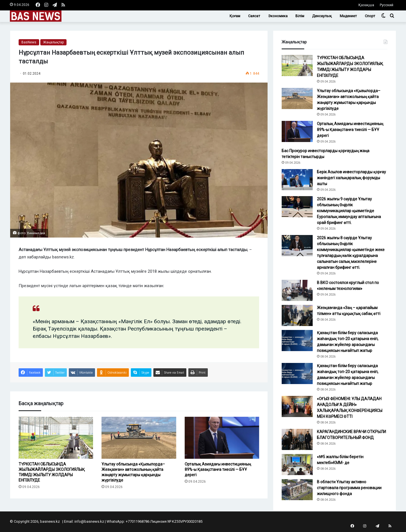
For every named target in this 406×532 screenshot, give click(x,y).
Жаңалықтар (53, 42)
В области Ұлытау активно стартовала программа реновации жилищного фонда (349, 488)
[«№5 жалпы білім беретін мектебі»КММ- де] (297, 465)
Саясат (254, 16)
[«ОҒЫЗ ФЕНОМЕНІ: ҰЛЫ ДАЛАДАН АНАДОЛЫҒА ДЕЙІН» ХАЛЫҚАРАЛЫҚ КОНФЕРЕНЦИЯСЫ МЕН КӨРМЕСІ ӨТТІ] (297, 406)
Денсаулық (322, 16)
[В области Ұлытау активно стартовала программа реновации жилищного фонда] (297, 490)
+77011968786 (138, 521)
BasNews (29, 42)
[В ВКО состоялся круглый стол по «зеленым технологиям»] (297, 290)
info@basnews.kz (89, 521)
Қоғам (235, 16)
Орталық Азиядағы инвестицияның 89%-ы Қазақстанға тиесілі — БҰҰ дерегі (218, 469)
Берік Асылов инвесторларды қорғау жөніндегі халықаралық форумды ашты (351, 178)
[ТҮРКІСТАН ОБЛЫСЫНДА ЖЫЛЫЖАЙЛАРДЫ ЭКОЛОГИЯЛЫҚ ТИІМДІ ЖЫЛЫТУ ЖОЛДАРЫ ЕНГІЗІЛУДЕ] (56, 438)
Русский (387, 5)
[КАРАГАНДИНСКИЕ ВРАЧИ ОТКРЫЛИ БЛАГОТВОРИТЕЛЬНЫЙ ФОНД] (297, 439)
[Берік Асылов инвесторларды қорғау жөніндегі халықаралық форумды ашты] (297, 180)
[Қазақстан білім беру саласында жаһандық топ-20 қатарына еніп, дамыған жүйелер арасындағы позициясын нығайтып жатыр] (297, 341)
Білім (300, 16)
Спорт (370, 16)
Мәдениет (348, 16)
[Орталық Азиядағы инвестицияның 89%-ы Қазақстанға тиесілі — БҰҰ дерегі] (222, 438)
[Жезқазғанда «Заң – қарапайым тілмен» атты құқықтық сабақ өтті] (297, 315)
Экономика (278, 16)
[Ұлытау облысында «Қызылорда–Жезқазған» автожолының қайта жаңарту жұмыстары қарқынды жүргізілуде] (139, 438)
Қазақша (366, 5)
